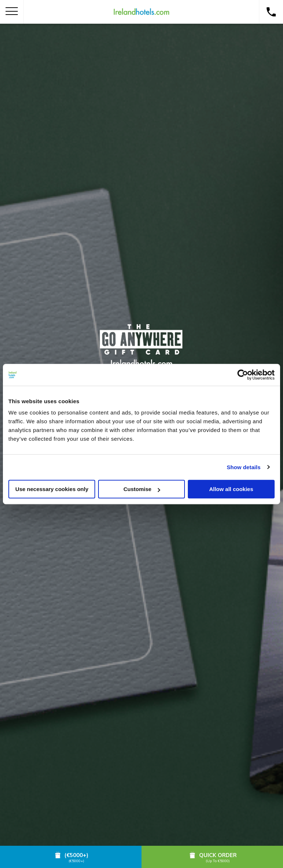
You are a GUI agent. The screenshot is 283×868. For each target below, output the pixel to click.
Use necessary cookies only (52, 489)
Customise (142, 489)
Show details (244, 467)
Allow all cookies (231, 489)
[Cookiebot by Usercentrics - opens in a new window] (243, 375)
